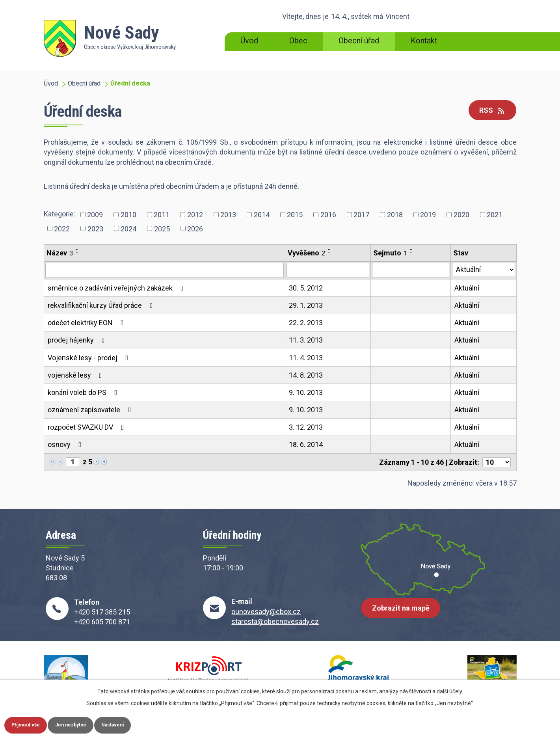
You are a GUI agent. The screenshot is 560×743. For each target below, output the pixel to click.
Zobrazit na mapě (404, 614)
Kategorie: (60, 214)
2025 (162, 228)
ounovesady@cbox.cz (266, 612)
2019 (428, 215)
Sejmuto (390, 253)
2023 (95, 228)
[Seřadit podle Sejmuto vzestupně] (411, 250)
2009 (95, 215)
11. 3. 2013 (306, 340)
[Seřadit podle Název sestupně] (77, 253)
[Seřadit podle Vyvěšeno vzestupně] (329, 250)
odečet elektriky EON (87, 323)
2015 (295, 215)
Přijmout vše (32, 724)
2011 (162, 215)
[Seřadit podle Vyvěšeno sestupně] (329, 253)
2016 (328, 215)
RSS (489, 111)
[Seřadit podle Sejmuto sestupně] (411, 253)
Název (60, 253)
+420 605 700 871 (102, 622)
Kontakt (424, 41)
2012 (195, 215)
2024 (128, 228)
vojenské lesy (76, 375)
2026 (195, 228)
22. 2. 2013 (306, 323)
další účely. (450, 689)
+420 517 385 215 (102, 612)
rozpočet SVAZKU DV (87, 427)
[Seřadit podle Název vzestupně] (77, 250)
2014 (262, 215)
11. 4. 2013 (306, 358)
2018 (395, 215)
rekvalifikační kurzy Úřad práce (102, 305)
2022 (62, 228)
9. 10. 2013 (306, 392)
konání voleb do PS (84, 392)
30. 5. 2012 (306, 288)
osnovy (66, 444)
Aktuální (467, 288)
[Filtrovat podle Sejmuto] (411, 270)
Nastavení (141, 724)
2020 (461, 215)
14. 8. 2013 (306, 375)
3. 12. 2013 (306, 427)
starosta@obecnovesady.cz (275, 621)
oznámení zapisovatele (91, 410)
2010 (128, 215)
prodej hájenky (78, 340)
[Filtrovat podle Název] (165, 270)
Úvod (249, 41)
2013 (228, 215)
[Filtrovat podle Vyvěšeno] (328, 270)
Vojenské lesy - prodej (90, 358)
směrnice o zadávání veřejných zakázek (117, 288)
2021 (495, 215)
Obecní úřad (359, 41)
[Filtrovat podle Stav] (483, 270)
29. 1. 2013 (306, 305)
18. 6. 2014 (306, 444)
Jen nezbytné (88, 724)
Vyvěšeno (306, 253)
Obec (298, 41)
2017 (361, 215)
